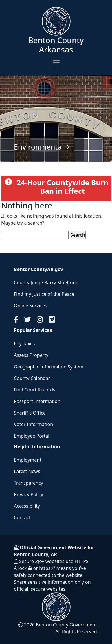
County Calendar (32, 378)
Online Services (31, 306)
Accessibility (27, 506)
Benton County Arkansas (56, 45)
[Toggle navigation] (56, 63)
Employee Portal (32, 436)
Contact (22, 517)
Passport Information (37, 401)
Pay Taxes (24, 344)
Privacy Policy (29, 494)
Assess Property (31, 355)
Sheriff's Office (30, 413)
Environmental (39, 147)
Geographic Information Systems (50, 367)
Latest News (27, 471)
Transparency (29, 483)
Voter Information (33, 424)
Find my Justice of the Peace (44, 294)
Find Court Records (35, 390)
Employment (28, 460)
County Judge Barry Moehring (46, 283)
